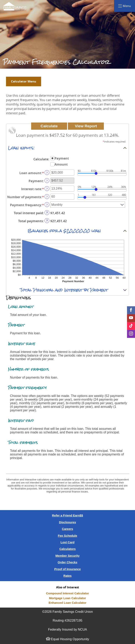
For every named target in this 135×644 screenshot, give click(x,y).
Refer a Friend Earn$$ (67, 515)
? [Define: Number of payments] (47, 197)
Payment (62, 158)
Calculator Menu (24, 81)
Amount (61, 164)
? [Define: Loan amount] (47, 173)
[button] (67, 148)
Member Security (68, 556)
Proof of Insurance (68, 569)
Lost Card (67, 542)
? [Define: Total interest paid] (47, 213)
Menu (129, 6)
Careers (67, 529)
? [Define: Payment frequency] (47, 205)
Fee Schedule (68, 536)
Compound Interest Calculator (67, 593)
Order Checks (67, 562)
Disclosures (67, 522)
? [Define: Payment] (47, 181)
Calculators (67, 549)
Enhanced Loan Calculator (67, 603)
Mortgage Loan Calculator (67, 598)
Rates (68, 576)
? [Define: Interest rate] (47, 189)
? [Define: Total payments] (47, 221)
